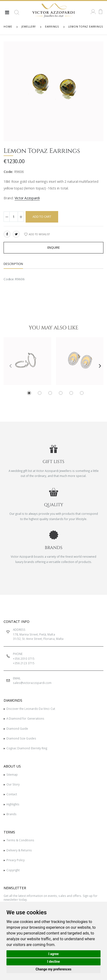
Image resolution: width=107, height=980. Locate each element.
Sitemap (12, 774)
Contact (12, 794)
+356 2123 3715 (24, 663)
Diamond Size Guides (21, 738)
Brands (11, 814)
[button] (17, 14)
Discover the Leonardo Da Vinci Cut (31, 709)
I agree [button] (53, 954)
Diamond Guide (17, 728)
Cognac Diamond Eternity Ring (27, 748)
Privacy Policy (16, 860)
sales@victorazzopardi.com (32, 683)
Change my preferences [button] (53, 969)
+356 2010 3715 (24, 659)
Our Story (13, 784)
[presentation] (9, 366)
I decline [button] (53, 962)
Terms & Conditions (20, 840)
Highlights (13, 804)
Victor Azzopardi (27, 198)
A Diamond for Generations (25, 718)
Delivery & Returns (19, 850)
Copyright (13, 870)
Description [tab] (13, 264)
